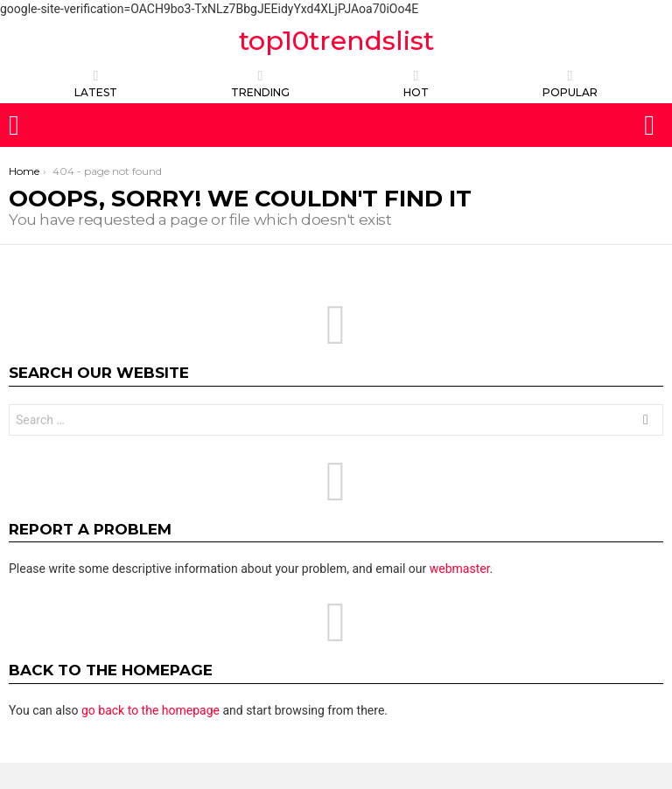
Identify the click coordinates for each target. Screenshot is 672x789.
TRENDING (260, 84)
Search (646, 422)
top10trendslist (336, 41)
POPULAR (570, 84)
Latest (96, 84)
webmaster (460, 569)
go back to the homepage (150, 710)
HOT (416, 84)
